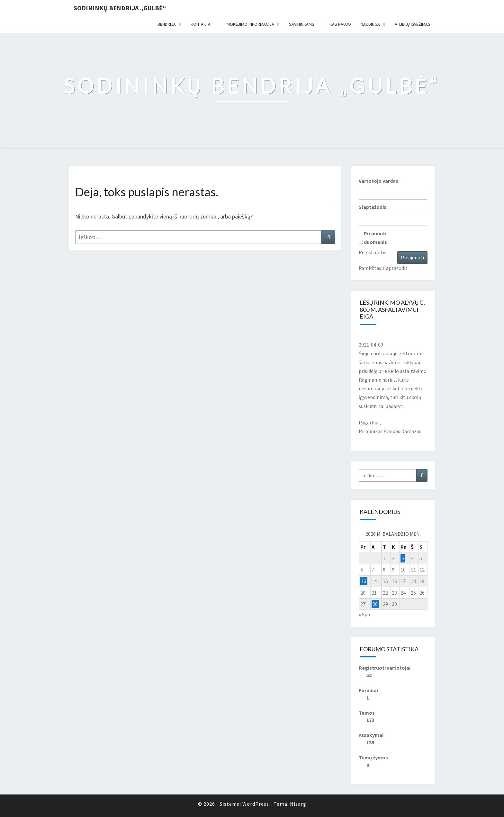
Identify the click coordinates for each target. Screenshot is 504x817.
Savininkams (302, 24)
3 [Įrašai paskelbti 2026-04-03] (403, 558)
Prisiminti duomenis (375, 238)
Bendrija (167, 24)
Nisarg (298, 804)
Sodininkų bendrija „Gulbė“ (120, 8)
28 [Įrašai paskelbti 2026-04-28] (375, 604)
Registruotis (373, 252)
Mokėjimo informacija (250, 24)
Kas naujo (340, 24)
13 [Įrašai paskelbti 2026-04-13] (364, 581)
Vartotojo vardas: (379, 181)
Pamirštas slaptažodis (383, 268)
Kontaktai (201, 24)
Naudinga (370, 24)
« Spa (364, 614)
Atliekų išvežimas (413, 24)
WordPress (256, 804)
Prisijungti (412, 257)
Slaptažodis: (373, 207)
